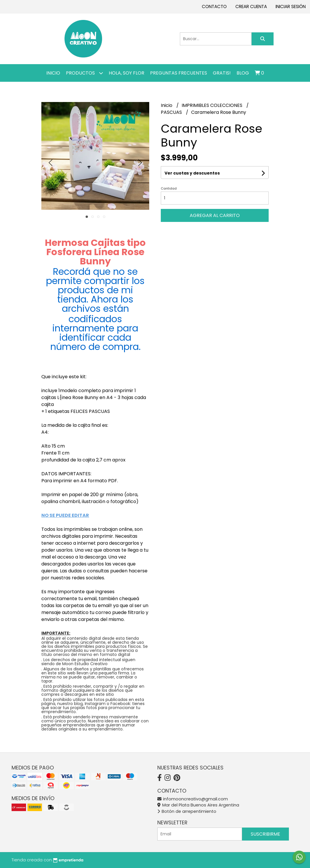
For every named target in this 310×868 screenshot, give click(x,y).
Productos (84, 73)
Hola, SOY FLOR (127, 73)
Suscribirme (265, 834)
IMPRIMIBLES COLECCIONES (213, 105)
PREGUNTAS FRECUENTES (179, 73)
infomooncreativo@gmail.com (193, 799)
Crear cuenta (251, 7)
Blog (243, 73)
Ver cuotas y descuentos (192, 173)
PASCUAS (172, 112)
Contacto (214, 7)
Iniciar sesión (291, 7)
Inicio (53, 73)
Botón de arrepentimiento (187, 811)
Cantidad (169, 188)
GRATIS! (222, 73)
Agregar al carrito (215, 215)
